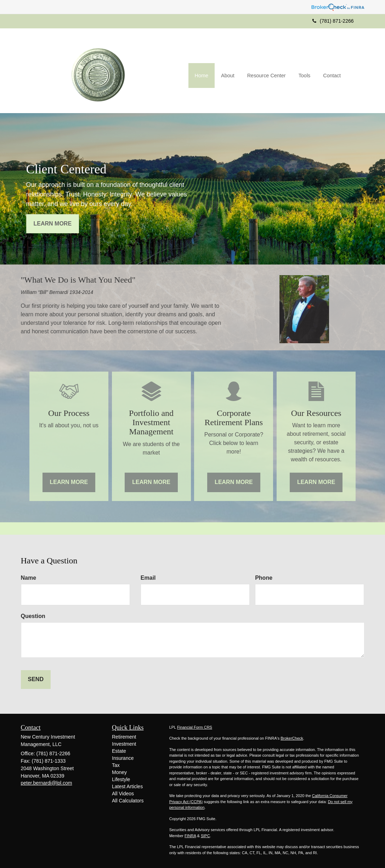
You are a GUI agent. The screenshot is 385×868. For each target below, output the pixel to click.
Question (33, 616)
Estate (119, 751)
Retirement (124, 737)
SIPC (205, 836)
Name (29, 578)
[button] (228, 76)
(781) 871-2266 (333, 21)
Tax (116, 765)
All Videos (123, 794)
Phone (264, 578)
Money (119, 772)
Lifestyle (121, 779)
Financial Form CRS (195, 727)
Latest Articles (127, 786)
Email (148, 578)
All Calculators (128, 801)
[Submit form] (36, 680)
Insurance (123, 758)
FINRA (190, 836)
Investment (124, 744)
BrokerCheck (292, 738)
